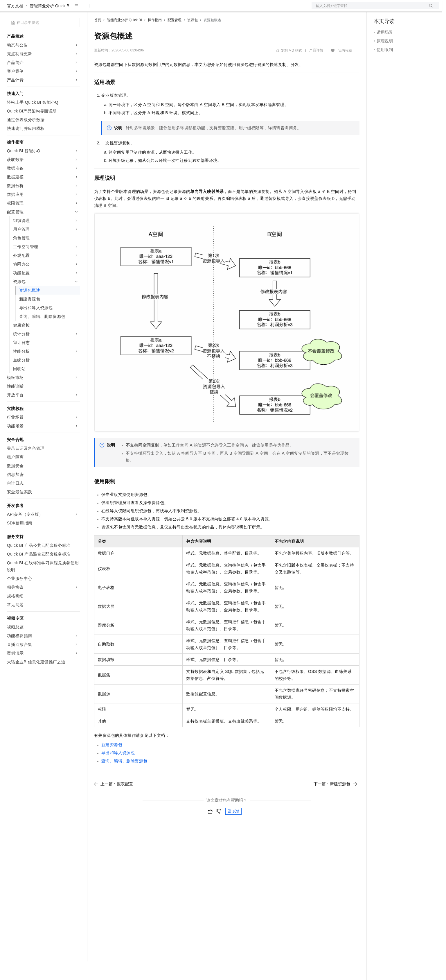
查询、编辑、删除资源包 (124, 780)
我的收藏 (345, 69)
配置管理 (175, 39)
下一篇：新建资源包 (335, 802)
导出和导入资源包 (118, 771)
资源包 (193, 39)
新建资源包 (112, 763)
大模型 (60, 9)
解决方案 (93, 9)
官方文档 (15, 24)
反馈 (233, 830)
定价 (125, 9)
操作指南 (155, 39)
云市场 (141, 9)
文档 (368, 9)
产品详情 (316, 69)
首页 (98, 39)
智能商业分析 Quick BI (50, 24)
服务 (171, 9)
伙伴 (157, 9)
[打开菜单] (9, 9)
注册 (408, 9)
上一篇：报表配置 (114, 802)
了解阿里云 (191, 9)
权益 (111, 9)
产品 (75, 9)
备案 (380, 9)
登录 (429, 9)
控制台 (394, 9)
